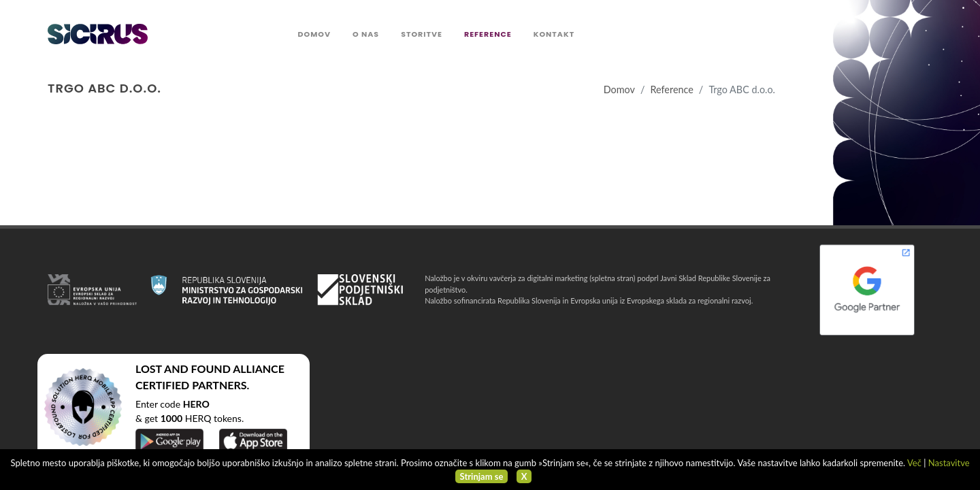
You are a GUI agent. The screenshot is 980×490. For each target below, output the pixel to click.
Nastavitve (949, 463)
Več (914, 463)
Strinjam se (482, 476)
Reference (671, 89)
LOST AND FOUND (183, 369)
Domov (619, 89)
